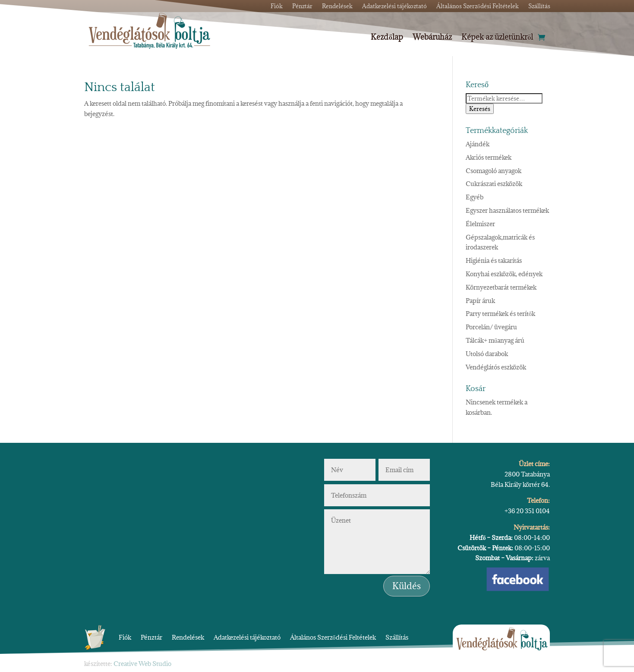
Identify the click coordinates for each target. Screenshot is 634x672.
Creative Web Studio (142, 664)
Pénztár (151, 637)
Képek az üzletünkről (497, 38)
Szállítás (397, 637)
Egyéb (475, 197)
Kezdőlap (387, 38)
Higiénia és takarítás (494, 260)
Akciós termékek (489, 157)
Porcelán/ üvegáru (491, 327)
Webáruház (432, 38)
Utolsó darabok (487, 354)
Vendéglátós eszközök (496, 367)
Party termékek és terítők (500, 314)
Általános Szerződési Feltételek (333, 637)
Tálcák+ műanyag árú (495, 340)
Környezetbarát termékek (501, 287)
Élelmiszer (480, 224)
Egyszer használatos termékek (507, 210)
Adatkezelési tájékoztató (247, 637)
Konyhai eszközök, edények (504, 274)
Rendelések (188, 637)
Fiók (125, 637)
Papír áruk (480, 301)
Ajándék (478, 144)
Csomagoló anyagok (494, 171)
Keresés (480, 109)
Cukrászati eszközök (494, 184)
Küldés (407, 586)
